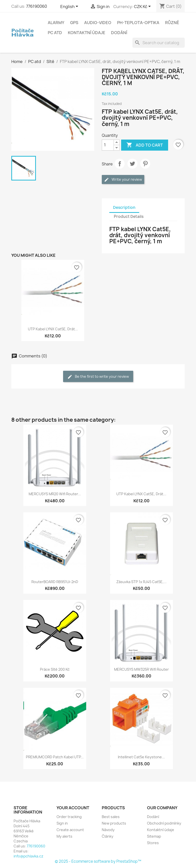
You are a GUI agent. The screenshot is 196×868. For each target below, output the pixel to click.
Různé (172, 23)
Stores (153, 843)
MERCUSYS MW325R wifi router (141, 669)
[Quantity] (108, 145)
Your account (73, 808)
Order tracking (69, 817)
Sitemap (154, 836)
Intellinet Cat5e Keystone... (141, 757)
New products (114, 823)
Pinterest (145, 164)
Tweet (132, 164)
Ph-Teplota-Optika (138, 23)
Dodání (119, 33)
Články (108, 836)
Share (120, 164)
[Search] (159, 43)
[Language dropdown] (70, 7)
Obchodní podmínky (164, 823)
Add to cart (145, 145)
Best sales (111, 817)
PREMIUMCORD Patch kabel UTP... (55, 757)
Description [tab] (124, 207)
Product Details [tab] (129, 216)
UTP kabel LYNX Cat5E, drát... (53, 329)
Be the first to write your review (98, 377)
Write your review (123, 180)
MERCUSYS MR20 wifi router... (55, 494)
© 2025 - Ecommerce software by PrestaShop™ (98, 861)
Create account (70, 830)
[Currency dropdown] (143, 7)
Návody (108, 830)
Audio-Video (98, 23)
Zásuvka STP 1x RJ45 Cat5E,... (141, 582)
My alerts (64, 836)
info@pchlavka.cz (28, 856)
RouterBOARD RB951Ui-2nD (55, 582)
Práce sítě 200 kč (55, 669)
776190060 (37, 6)
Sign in (62, 823)
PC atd (55, 33)
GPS (74, 23)
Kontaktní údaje (87, 33)
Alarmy (56, 23)
